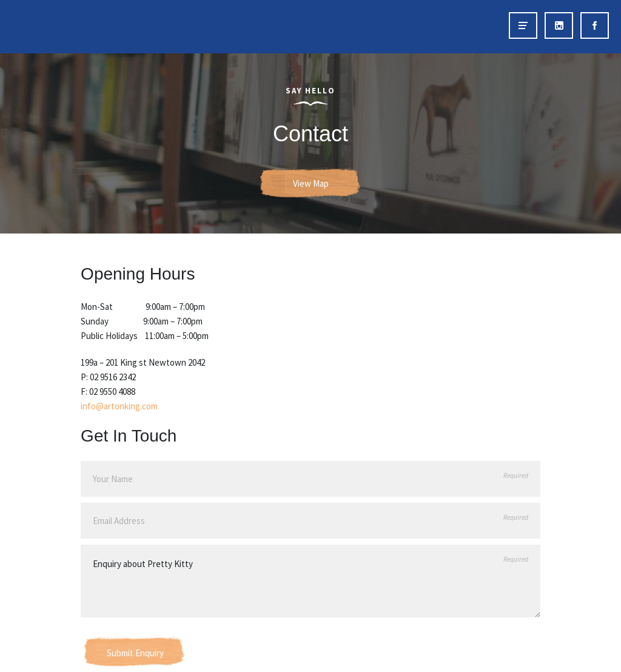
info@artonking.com (119, 406)
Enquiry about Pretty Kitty (310, 581)
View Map (311, 183)
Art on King (35, 27)
